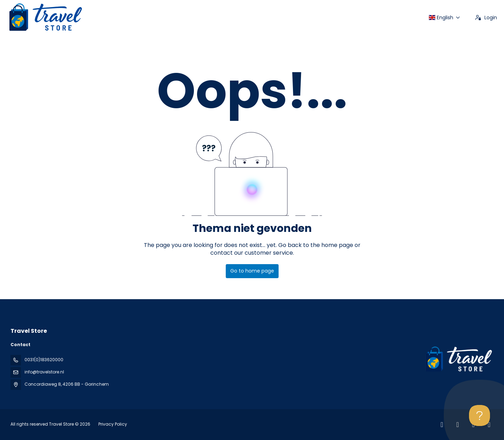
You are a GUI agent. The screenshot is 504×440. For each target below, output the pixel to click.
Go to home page (252, 271)
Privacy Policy (113, 424)
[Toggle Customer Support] (479, 415)
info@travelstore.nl (44, 372)
